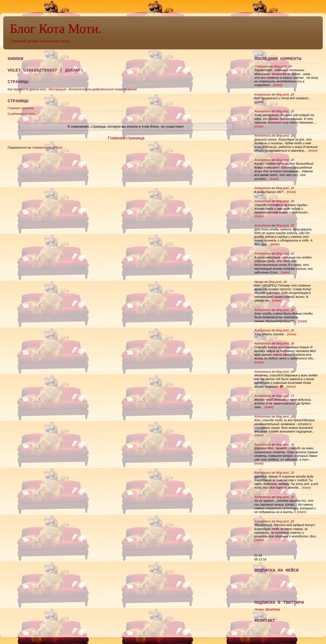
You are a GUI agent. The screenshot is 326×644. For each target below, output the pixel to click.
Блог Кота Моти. (56, 29)
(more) (277, 85)
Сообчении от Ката (21, 114)
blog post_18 (283, 66)
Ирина (259, 282)
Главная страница (21, 108)
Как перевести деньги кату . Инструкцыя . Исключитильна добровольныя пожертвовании (72, 89)
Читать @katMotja (267, 609)
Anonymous (263, 94)
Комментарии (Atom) (47, 148)
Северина (261, 66)
